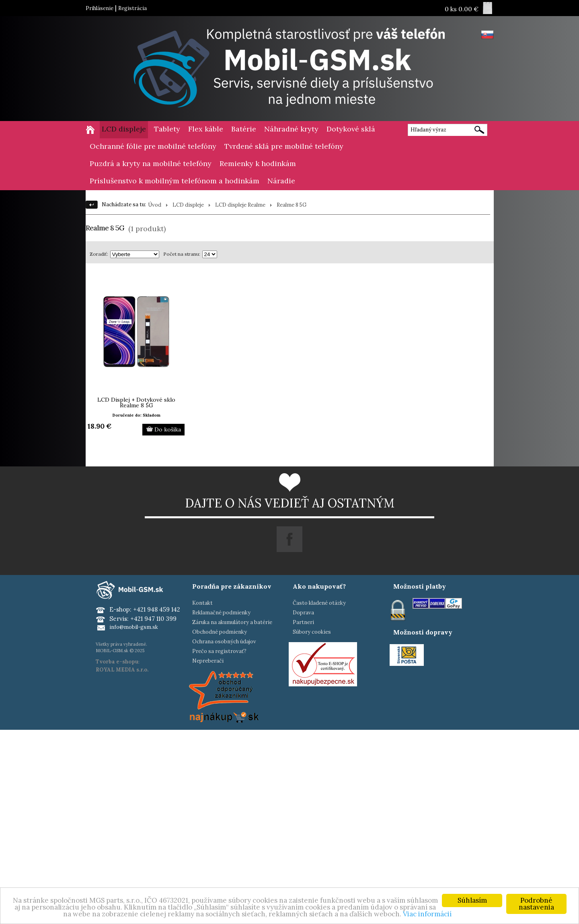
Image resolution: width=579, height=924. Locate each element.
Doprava (303, 613)
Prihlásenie (100, 8)
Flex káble (206, 129)
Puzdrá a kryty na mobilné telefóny (151, 163)
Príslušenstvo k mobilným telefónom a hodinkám (175, 181)
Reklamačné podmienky (221, 613)
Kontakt (202, 603)
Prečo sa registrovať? (219, 651)
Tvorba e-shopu (117, 662)
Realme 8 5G (292, 205)
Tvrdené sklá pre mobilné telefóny (284, 146)
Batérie (244, 129)
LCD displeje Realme (240, 205)
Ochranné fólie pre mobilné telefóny (153, 146)
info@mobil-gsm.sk (134, 627)
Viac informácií (427, 914)
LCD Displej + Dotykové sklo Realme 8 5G (136, 402)
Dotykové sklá (351, 129)
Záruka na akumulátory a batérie (232, 622)
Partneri (303, 622)
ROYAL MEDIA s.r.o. (122, 670)
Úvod (155, 205)
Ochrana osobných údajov (224, 642)
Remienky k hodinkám (258, 163)
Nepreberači (208, 661)
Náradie (281, 181)
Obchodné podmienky (220, 632)
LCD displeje (124, 129)
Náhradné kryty (291, 129)
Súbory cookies (312, 632)
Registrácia (132, 8)
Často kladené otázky (319, 603)
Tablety (167, 129)
